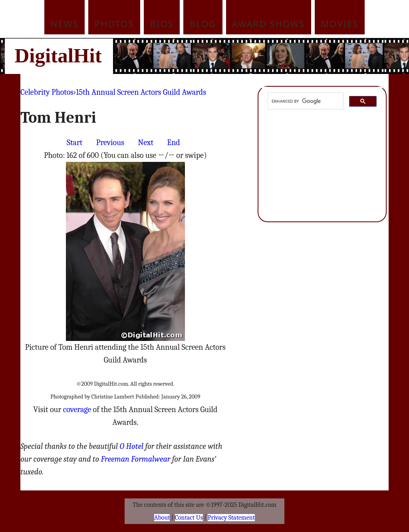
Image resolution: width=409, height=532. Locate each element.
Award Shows (268, 24)
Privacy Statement (231, 518)
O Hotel (132, 446)
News (65, 24)
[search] (305, 101)
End (173, 142)
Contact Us (189, 518)
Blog (203, 24)
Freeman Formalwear (136, 459)
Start (74, 142)
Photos (114, 24)
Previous (110, 142)
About (162, 518)
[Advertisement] (258, 56)
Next (146, 142)
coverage (77, 409)
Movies (340, 24)
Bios (162, 24)
